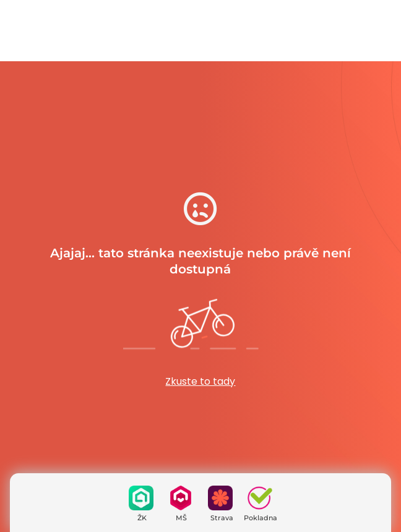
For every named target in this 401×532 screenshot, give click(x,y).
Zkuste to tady (200, 381)
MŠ (181, 518)
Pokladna (261, 518)
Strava (222, 518)
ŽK (142, 518)
